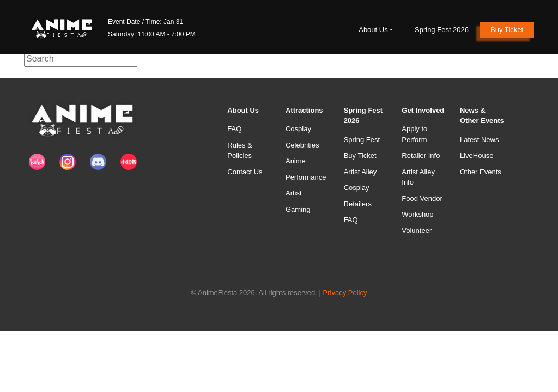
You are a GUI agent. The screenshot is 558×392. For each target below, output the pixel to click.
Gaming (298, 209)
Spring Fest (362, 140)
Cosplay (298, 129)
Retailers (358, 204)
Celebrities (302, 145)
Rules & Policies (240, 151)
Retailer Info (421, 155)
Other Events (481, 172)
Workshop (417, 214)
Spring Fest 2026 (442, 30)
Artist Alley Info (418, 177)
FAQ (234, 129)
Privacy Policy (345, 293)
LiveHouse (477, 155)
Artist (294, 193)
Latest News (480, 140)
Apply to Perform (414, 134)
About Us (373, 30)
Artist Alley (360, 172)
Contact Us (245, 172)
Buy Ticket (507, 30)
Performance (306, 177)
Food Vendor (422, 198)
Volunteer (417, 231)
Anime (296, 161)
